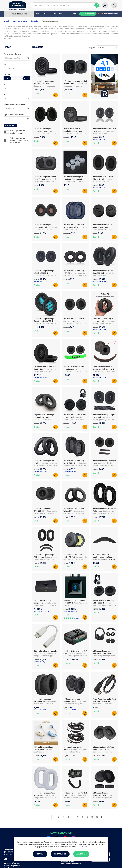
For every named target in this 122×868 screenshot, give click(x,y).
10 (92, 817)
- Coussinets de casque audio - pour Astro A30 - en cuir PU (46, 798)
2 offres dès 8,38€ (99, 188)
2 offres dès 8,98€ (70, 710)
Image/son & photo (20, 21)
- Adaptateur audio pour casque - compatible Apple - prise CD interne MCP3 (45, 656)
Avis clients (8, 854)
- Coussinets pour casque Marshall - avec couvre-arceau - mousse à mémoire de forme (75, 798)
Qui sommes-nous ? (11, 852)
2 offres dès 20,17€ (41, 662)
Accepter (81, 854)
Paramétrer (60, 854)
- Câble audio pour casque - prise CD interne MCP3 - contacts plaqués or (75, 752)
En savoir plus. (82, 847)
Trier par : (91, 48)
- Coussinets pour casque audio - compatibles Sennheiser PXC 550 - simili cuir (46, 466)
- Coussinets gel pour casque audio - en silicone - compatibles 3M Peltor (104, 513)
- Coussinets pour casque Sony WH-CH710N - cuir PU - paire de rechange (75, 466)
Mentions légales (68, 861)
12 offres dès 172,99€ (42, 611)
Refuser (40, 854)
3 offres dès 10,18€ (41, 282)
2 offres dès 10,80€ (99, 282)
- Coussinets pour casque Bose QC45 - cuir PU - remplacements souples (104, 134)
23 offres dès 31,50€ (71, 611)
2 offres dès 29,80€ (41, 378)
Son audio (34, 21)
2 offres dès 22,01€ (99, 378)
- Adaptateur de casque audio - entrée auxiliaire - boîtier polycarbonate (46, 605)
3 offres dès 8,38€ (70, 472)
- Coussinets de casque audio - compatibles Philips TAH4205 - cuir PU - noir (46, 513)
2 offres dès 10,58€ (41, 472)
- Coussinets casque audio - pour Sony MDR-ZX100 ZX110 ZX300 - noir (75, 276)
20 (97, 817)
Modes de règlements (12, 866)
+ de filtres (10, 125)
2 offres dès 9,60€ (40, 710)
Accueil (6, 21)
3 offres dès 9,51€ (99, 140)
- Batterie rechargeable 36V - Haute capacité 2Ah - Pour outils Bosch (75, 656)
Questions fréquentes (12, 863)
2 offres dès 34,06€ (99, 330)
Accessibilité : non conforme (72, 864)
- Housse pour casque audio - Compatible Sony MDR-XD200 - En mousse (104, 605)
